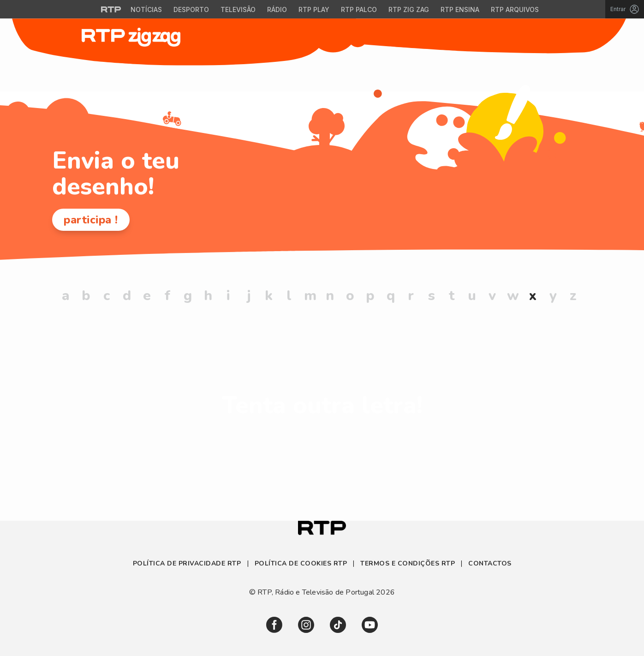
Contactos (490, 563)
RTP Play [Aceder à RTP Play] (314, 9)
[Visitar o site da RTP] (111, 9)
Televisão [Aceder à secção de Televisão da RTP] (238, 9)
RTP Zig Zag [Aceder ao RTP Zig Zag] (409, 9)
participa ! (91, 220)
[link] (274, 625)
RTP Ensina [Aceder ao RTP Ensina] (460, 9)
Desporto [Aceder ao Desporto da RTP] (191, 9)
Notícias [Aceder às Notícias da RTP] (146, 9)
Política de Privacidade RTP (188, 563)
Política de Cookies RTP (301, 563)
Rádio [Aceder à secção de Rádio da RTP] (277, 9)
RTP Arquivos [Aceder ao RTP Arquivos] (515, 9)
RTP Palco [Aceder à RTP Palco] (359, 9)
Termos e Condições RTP (408, 563)
